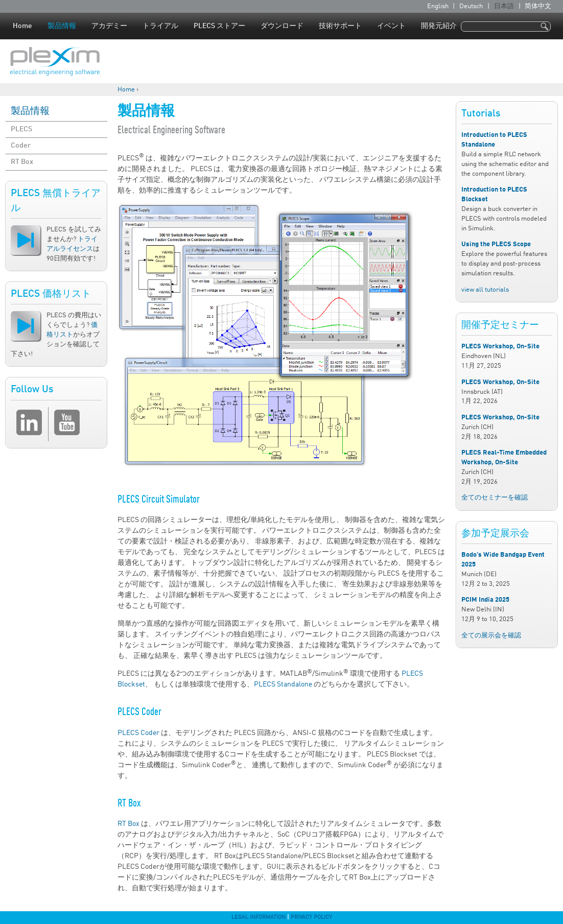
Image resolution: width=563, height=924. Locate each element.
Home (22, 26)
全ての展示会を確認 (491, 636)
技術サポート (340, 26)
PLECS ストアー (219, 26)
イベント (391, 26)
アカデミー (109, 26)
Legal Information (259, 917)
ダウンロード (282, 26)
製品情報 (62, 26)
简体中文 (538, 6)
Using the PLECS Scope (496, 244)
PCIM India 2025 (485, 600)
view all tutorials (485, 290)
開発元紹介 (439, 26)
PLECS (21, 129)
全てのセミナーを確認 (495, 498)
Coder (21, 146)
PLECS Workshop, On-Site (500, 347)
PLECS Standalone (283, 684)
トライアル (160, 26)
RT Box (22, 162)
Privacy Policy (311, 917)
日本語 (504, 6)
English (438, 6)
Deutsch (471, 6)
